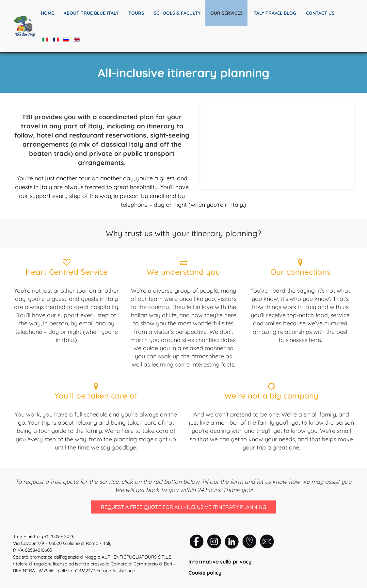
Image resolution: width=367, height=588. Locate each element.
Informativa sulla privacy (220, 562)
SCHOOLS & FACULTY (177, 13)
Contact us (320, 13)
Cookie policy (205, 573)
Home (47, 13)
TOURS (136, 13)
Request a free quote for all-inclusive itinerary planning (183, 507)
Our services (226, 13)
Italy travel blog (274, 13)
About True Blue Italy (91, 13)
